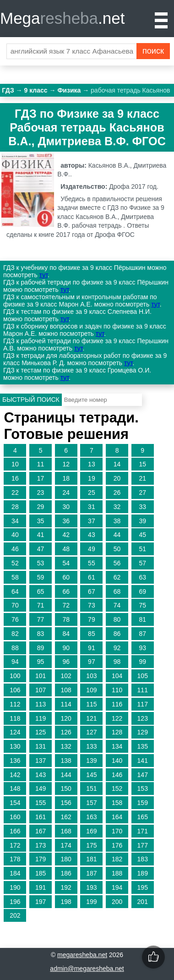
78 (66, 619)
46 (15, 549)
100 (15, 676)
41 (41, 535)
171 (143, 831)
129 (143, 732)
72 (66, 605)
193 (91, 887)
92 (117, 648)
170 (117, 831)
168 (66, 831)
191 (41, 887)
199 (91, 902)
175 (91, 845)
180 (66, 859)
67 (92, 591)
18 (66, 478)
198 (66, 902)
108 (66, 690)
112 (15, 704)
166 (15, 831)
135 (143, 746)
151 (91, 788)
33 (142, 507)
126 (66, 732)
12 (66, 464)
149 (41, 788)
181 (91, 859)
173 (41, 845)
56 (117, 563)
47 (41, 549)
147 (143, 775)
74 (117, 605)
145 (91, 775)
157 (91, 803)
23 (41, 493)
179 (41, 859)
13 (92, 464)
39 (142, 521)
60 (66, 577)
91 (92, 648)
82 (15, 634)
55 (92, 563)
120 (66, 718)
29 (41, 507)
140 (117, 761)
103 (91, 676)
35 (41, 521)
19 (92, 478)
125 (41, 732)
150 (66, 788)
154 (15, 803)
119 (41, 718)
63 (142, 577)
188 (117, 873)
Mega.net (62, 18)
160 (15, 817)
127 (91, 732)
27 (142, 493)
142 (15, 775)
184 (15, 873)
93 (142, 648)
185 (41, 873)
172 (15, 845)
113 (41, 704)
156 (66, 803)
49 (92, 549)
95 (41, 662)
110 (117, 690)
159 (143, 803)
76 (15, 619)
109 (91, 690)
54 (66, 563)
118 (15, 718)
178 (15, 859)
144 (66, 775)
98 (117, 662)
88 (15, 648)
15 (142, 464)
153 (143, 788)
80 (117, 619)
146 (117, 775)
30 (66, 507)
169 (91, 831)
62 (117, 577)
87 (142, 634)
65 (41, 591)
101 (41, 676)
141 (143, 761)
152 (117, 788)
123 (143, 718)
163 (91, 817)
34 (15, 521)
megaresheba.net (82, 955)
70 (15, 605)
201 (143, 902)
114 (66, 704)
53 (41, 563)
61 (92, 577)
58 (15, 577)
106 (15, 690)
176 (117, 845)
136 (15, 761)
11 (41, 464)
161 (41, 817)
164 (117, 817)
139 (91, 761)
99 (142, 662)
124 (15, 732)
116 (117, 704)
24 (66, 493)
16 (15, 478)
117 (143, 704)
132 (66, 746)
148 (15, 788)
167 (41, 831)
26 (117, 493)
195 (143, 887)
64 (15, 591)
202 (15, 915)
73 (92, 605)
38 (117, 521)
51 (142, 549)
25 (92, 493)
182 (117, 859)
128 (117, 732)
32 (117, 507)
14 (117, 464)
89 (41, 648)
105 (143, 676)
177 (143, 845)
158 (117, 803)
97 (92, 662)
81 (142, 619)
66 (66, 591)
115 (91, 704)
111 (143, 690)
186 (66, 873)
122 (117, 718)
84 (66, 634)
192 (66, 887)
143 (41, 775)
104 (117, 676)
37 (92, 521)
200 (117, 902)
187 (91, 873)
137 (41, 761)
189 (143, 873)
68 (117, 591)
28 (15, 507)
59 (41, 577)
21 (142, 478)
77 (41, 619)
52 (15, 563)
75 (142, 605)
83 (41, 634)
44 (117, 535)
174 (66, 845)
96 (66, 662)
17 (41, 478)
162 (66, 817)
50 (117, 549)
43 (92, 535)
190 (15, 887)
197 (41, 902)
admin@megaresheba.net (87, 969)
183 (143, 859)
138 (66, 761)
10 (15, 464)
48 (66, 549)
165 (143, 817)
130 (15, 746)
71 (41, 605)
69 (142, 591)
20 (117, 478)
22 (15, 493)
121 (91, 718)
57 (142, 563)
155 (41, 803)
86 (117, 634)
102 (66, 676)
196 (15, 902)
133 (91, 746)
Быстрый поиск (31, 400)
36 (66, 521)
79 (92, 619)
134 (117, 746)
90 (66, 648)
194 (117, 887)
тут (43, 275)
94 (15, 662)
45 (142, 535)
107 (41, 690)
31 (92, 507)
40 (15, 535)
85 (92, 634)
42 (66, 535)
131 (41, 746)
